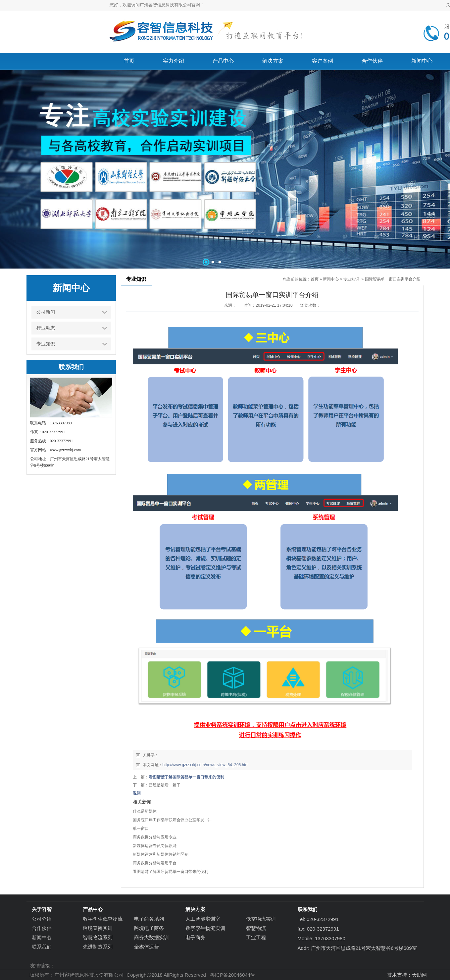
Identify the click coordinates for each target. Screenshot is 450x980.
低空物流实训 (261, 919)
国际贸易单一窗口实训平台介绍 (393, 279)
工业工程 (256, 937)
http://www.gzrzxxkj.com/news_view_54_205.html (206, 765)
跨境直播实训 (98, 928)
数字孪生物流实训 (205, 928)
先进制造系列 (98, 947)
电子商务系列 (149, 919)
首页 (315, 279)
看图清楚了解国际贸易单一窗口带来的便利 (186, 777)
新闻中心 (331, 279)
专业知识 (351, 279)
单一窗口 (141, 828)
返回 (137, 793)
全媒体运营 (147, 947)
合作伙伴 (42, 928)
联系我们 (42, 947)
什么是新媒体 (145, 811)
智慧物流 (256, 928)
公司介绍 (42, 919)
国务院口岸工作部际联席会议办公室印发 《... (173, 820)
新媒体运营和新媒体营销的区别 (161, 854)
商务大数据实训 (151, 937)
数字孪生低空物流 (103, 919)
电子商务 (195, 937)
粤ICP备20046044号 (233, 975)
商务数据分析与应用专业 (155, 837)
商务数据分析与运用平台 (155, 863)
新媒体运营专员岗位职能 (155, 846)
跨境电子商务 (149, 928)
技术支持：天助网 (407, 975)
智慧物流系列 (98, 937)
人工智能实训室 (203, 919)
